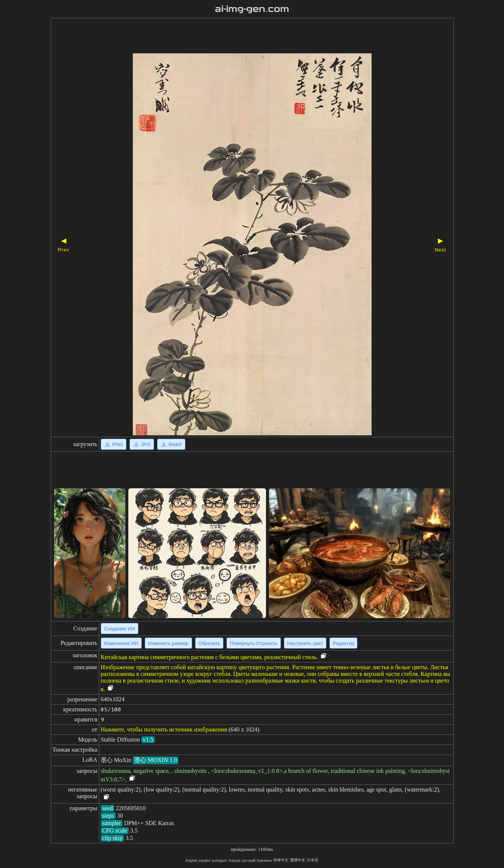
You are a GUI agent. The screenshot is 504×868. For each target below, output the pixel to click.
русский (249, 860)
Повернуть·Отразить (253, 643)
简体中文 (281, 860)
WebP (171, 444)
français (235, 860)
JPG (142, 444)
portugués (220, 860)
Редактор (343, 643)
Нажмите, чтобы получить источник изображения (164, 729)
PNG (114, 444)
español (205, 860)
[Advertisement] (239, 37)
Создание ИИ (120, 629)
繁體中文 (298, 860)
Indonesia (264, 860)
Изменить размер (168, 643)
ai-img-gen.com (252, 9)
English (192, 860)
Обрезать (209, 643)
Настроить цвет (305, 643)
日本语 (313, 860)
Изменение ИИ (121, 643)
